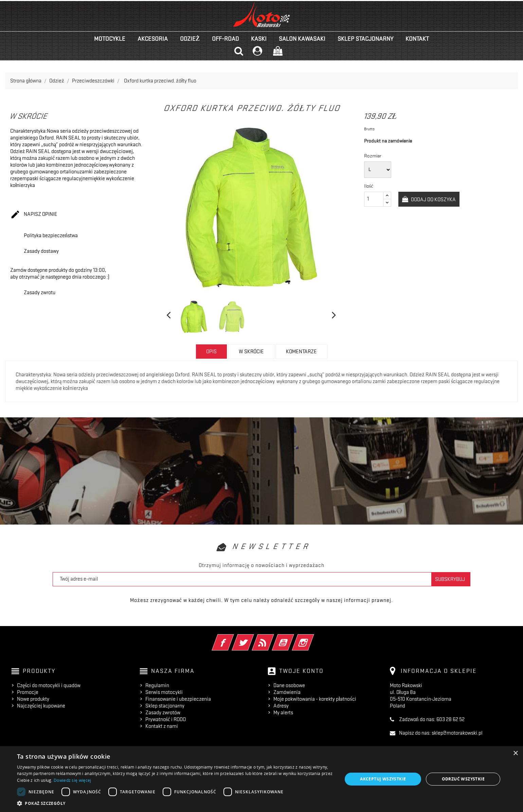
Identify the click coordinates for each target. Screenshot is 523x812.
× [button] (515, 753)
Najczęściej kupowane (41, 706)
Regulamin (157, 685)
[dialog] (261, 779)
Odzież (190, 39)
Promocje (28, 692)
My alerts (283, 713)
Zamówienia (287, 692)
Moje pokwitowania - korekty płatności (315, 699)
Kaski (259, 39)
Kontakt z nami (162, 726)
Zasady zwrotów (163, 713)
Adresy (281, 706)
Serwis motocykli (164, 692)
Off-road (225, 39)
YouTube (292, 638)
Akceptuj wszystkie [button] (383, 779)
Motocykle (110, 39)
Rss (272, 638)
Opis (211, 352)
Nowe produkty (33, 699)
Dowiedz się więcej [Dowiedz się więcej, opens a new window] (72, 780)
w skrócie (251, 352)
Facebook (232, 638)
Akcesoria (153, 39)
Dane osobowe (289, 685)
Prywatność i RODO (166, 719)
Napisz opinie (34, 215)
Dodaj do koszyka (433, 200)
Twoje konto (301, 671)
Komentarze (301, 352)
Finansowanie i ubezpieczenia (178, 699)
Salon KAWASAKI (302, 39)
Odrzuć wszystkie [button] (463, 779)
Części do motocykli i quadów (49, 685)
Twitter (252, 638)
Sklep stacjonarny (365, 39)
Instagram (312, 638)
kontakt (417, 39)
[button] (175, 803)
